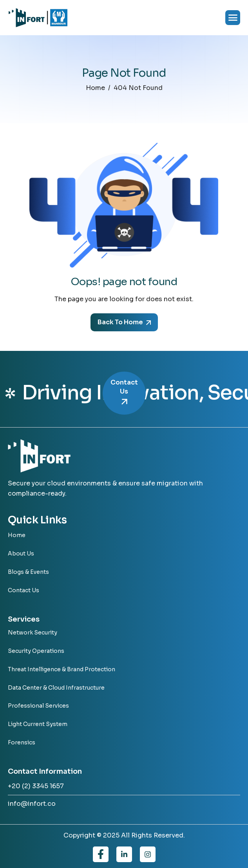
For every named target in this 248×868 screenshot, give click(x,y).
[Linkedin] (124, 854)
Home (17, 535)
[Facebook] (101, 854)
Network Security (33, 633)
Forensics (22, 743)
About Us (21, 554)
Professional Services (38, 706)
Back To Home (124, 322)
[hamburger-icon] (233, 18)
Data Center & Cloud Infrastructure (56, 688)
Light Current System (38, 724)
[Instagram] (148, 854)
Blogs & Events (28, 572)
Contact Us (124, 393)
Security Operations (36, 651)
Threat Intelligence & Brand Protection (62, 669)
